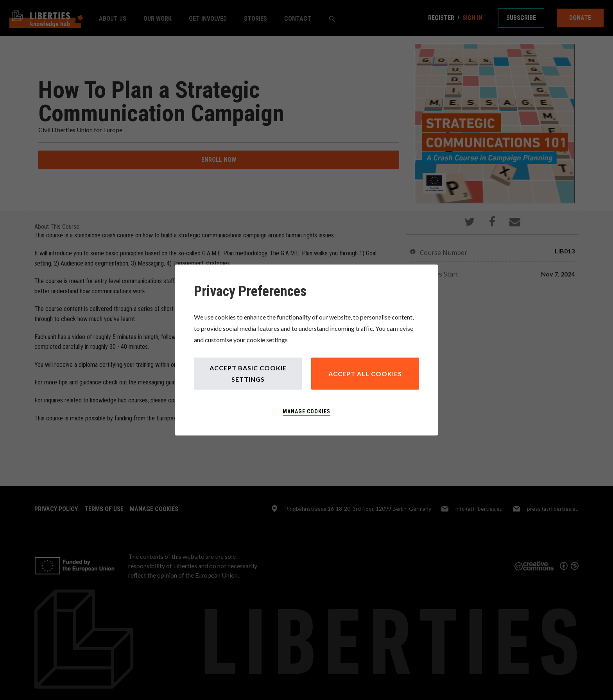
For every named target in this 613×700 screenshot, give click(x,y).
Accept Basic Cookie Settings (248, 373)
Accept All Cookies (365, 373)
